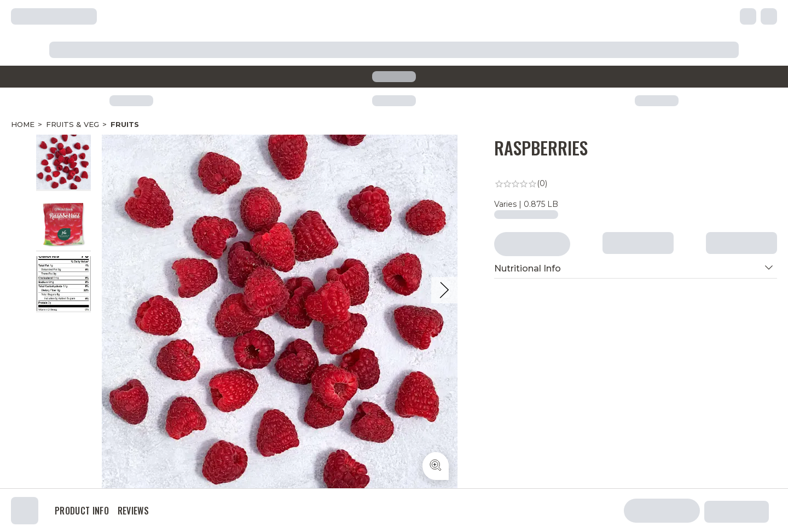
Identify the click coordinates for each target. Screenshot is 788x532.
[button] (636, 268)
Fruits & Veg (73, 124)
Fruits (125, 124)
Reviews (133, 511)
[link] (636, 184)
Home (23, 124)
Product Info (82, 511)
